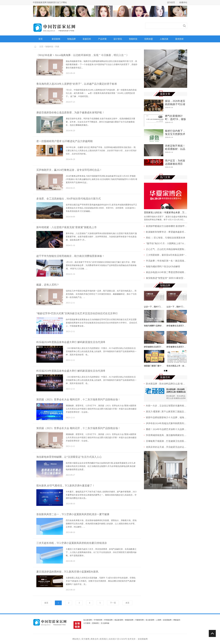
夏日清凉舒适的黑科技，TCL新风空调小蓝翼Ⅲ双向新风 (67, 572)
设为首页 (171, 2)
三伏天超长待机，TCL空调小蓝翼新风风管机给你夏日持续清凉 (72, 543)
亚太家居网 (150, 620)
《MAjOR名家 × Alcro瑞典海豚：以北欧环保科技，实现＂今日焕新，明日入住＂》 (83, 55)
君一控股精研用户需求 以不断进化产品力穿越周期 (64, 141)
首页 (41, 39)
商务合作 (95, 639)
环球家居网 (108, 620)
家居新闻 (56, 39)
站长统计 (113, 639)
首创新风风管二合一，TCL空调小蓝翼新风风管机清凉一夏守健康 (73, 514)
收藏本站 (183, 2)
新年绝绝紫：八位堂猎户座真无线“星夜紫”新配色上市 (67, 227)
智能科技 (133, 39)
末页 (127, 603)
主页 (41, 47)
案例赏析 (179, 39)
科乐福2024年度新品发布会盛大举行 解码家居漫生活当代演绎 (71, 342)
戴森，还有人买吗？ (48, 285)
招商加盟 (149, 39)
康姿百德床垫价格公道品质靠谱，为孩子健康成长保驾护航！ (70, 113)
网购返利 (177, 620)
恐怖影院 (95, 623)
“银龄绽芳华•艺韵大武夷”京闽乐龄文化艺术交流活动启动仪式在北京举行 (77, 313)
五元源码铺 (105, 623)
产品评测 (102, 39)
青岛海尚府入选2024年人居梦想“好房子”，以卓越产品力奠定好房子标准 (77, 84)
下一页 (113, 603)
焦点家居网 (88, 620)
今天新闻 (87, 623)
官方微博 (85, 639)
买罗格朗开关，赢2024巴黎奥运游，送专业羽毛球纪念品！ (69, 170)
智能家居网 (129, 620)
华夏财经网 (139, 620)
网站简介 (76, 639)
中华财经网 (98, 620)
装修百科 (87, 39)
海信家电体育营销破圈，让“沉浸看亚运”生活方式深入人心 (69, 457)
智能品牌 (71, 39)
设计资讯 (118, 39)
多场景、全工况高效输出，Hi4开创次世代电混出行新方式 (69, 199)
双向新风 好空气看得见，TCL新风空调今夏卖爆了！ (66, 486)
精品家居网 (119, 620)
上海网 (159, 620)
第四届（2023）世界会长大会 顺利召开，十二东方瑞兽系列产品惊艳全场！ (78, 400)
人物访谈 (164, 39)
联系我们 (104, 639)
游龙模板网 (167, 620)
